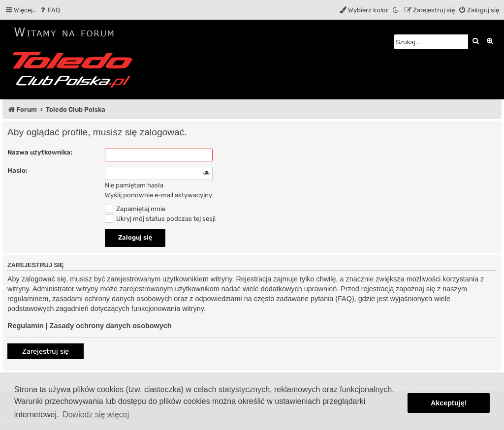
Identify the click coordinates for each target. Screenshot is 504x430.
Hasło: (17, 170)
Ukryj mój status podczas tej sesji (160, 219)
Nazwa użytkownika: (40, 152)
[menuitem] (49, 10)
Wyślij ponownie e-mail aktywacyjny (158, 195)
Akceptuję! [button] (449, 403)
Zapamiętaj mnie (135, 209)
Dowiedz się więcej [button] (96, 415)
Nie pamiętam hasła (134, 185)
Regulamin (26, 326)
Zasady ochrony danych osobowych (111, 326)
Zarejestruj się (46, 352)
